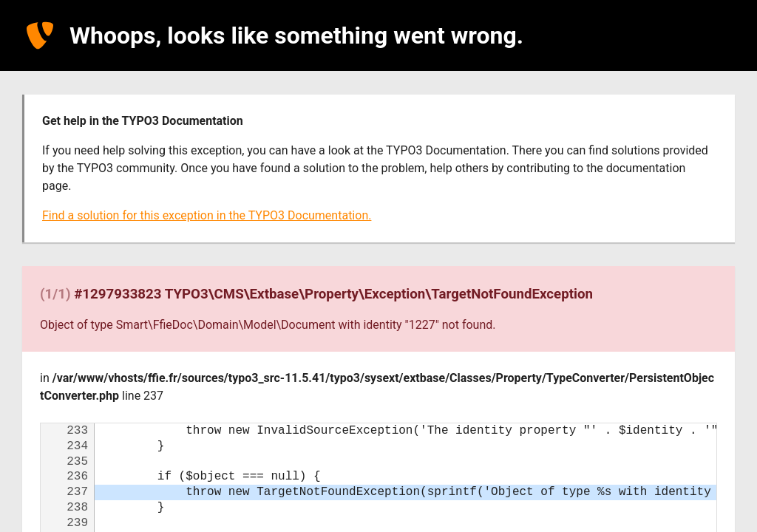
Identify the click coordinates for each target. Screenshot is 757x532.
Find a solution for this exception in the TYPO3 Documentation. (207, 215)
